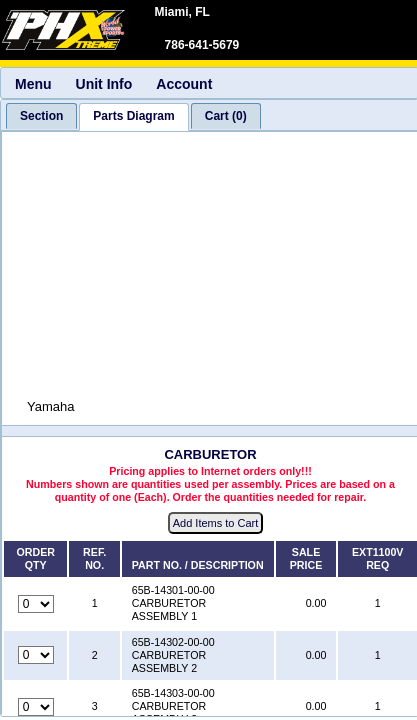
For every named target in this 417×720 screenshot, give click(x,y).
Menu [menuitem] (33, 84)
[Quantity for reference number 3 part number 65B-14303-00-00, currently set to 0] (36, 707)
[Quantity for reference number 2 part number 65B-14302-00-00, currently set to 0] (36, 655)
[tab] (41, 116)
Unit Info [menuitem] (104, 84)
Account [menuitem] (184, 84)
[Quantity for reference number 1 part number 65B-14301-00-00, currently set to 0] (36, 604)
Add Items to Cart (216, 523)
